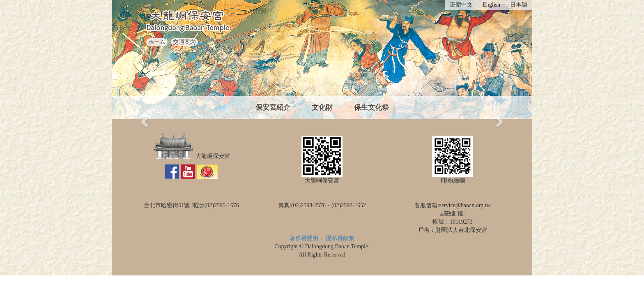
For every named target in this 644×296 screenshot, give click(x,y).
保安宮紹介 (273, 108)
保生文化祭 (371, 108)
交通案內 (184, 42)
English (491, 5)
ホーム (157, 42)
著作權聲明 (304, 238)
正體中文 (461, 5)
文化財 (322, 108)
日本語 (519, 5)
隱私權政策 (340, 238)
